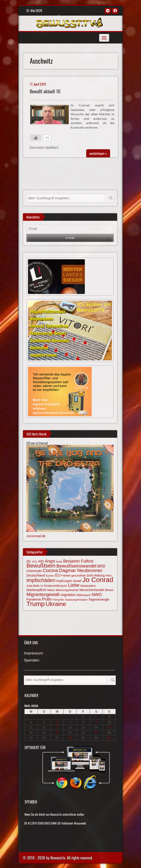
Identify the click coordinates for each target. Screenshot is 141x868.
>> (98, 153)
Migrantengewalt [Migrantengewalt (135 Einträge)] (43, 594)
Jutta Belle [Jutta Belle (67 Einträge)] (33, 586)
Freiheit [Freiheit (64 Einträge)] (66, 576)
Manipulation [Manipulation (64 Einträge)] (88, 586)
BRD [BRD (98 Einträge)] (101, 566)
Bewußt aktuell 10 (45, 91)
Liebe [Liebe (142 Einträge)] (74, 585)
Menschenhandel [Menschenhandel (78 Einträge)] (92, 590)
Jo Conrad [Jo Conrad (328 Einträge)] (98, 580)
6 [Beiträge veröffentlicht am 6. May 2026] (57, 722)
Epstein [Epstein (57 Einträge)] (50, 576)
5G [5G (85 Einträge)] (29, 561)
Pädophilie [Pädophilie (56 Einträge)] (58, 600)
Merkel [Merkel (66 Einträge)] (109, 590)
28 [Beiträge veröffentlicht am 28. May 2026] (70, 738)
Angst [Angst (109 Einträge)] (50, 561)
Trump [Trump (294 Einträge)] (35, 604)
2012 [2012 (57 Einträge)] (35, 562)
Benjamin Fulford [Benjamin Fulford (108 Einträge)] (78, 561)
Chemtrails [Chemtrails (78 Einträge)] (34, 571)
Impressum (33, 653)
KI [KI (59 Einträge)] (42, 586)
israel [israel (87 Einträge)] (77, 581)
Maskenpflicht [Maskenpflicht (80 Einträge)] (36, 590)
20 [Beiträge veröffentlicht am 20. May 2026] (57, 733)
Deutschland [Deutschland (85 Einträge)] (36, 575)
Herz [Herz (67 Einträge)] (109, 576)
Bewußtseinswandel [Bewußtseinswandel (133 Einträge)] (76, 566)
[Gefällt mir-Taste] (36, 138)
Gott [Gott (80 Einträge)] (89, 575)
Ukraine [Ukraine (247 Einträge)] (56, 604)
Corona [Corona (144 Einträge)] (50, 570)
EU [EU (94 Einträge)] (58, 575)
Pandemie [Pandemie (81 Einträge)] (34, 599)
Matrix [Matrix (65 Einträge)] (51, 590)
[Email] (70, 229)
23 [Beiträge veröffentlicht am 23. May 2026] (96, 733)
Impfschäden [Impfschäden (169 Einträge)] (41, 580)
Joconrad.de (36, 536)
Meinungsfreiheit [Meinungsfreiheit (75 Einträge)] (67, 590)
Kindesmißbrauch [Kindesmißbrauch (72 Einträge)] (55, 586)
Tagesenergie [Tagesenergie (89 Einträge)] (99, 599)
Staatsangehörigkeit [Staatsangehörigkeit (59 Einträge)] (76, 600)
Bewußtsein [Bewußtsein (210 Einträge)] (41, 566)
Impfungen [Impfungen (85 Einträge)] (64, 581)
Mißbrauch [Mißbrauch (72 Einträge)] (84, 595)
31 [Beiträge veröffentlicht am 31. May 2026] (109, 738)
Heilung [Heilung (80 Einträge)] (99, 575)
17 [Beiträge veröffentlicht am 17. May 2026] (109, 727)
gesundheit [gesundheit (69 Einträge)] (78, 576)
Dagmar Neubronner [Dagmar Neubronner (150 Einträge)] (81, 570)
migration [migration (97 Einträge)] (68, 595)
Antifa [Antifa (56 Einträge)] (59, 562)
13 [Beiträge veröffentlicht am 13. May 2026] (57, 727)
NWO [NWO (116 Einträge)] (97, 595)
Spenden (32, 660)
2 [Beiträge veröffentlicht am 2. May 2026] (96, 717)
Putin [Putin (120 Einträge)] (47, 599)
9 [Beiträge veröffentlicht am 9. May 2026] (96, 722)
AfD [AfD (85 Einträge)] (41, 561)
